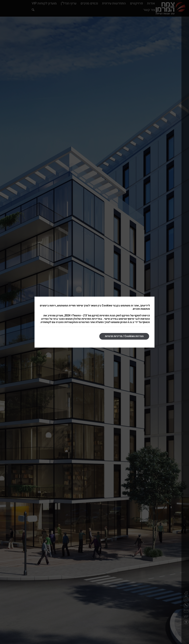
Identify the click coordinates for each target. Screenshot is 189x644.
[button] (184, 620)
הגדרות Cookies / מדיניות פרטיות (124, 336)
